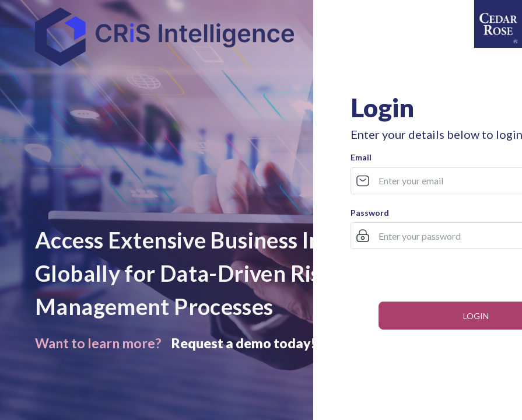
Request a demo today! (244, 343)
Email (361, 157)
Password (370, 213)
